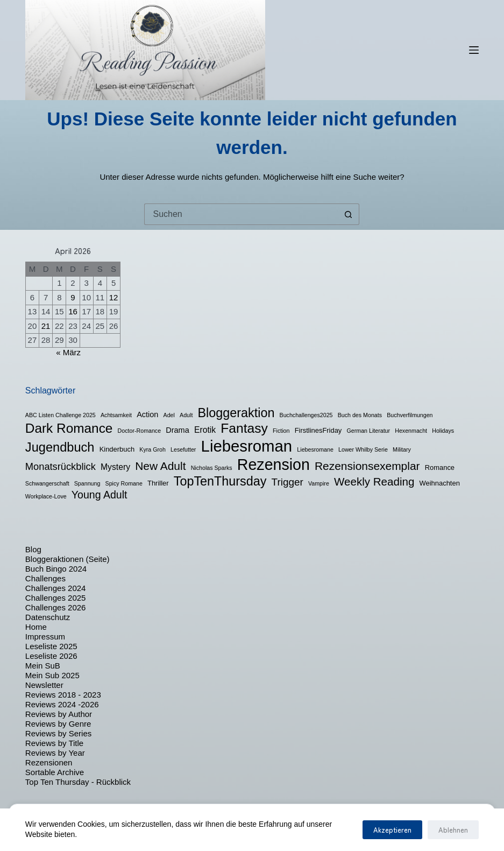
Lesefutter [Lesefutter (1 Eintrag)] (183, 449)
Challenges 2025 (56, 598)
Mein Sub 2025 (52, 675)
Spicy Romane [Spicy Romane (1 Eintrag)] (124, 483)
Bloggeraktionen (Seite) (68, 559)
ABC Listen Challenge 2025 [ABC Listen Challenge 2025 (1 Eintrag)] (61, 415)
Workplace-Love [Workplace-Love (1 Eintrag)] (46, 496)
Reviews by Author (59, 714)
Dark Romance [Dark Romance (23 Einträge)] (69, 428)
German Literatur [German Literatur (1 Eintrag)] (369, 431)
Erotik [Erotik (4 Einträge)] (205, 430)
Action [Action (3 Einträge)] (147, 414)
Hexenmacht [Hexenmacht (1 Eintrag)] (411, 431)
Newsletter (44, 685)
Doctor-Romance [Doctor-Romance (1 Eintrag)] (140, 431)
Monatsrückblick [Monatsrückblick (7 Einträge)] (61, 466)
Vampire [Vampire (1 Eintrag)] (319, 483)
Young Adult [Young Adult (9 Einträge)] (100, 495)
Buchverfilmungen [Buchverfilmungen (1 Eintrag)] (410, 415)
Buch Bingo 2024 (56, 569)
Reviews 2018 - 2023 (63, 695)
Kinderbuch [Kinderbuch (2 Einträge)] (117, 449)
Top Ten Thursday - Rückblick (78, 782)
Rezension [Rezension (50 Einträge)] (274, 465)
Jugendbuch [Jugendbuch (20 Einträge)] (60, 447)
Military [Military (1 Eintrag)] (402, 449)
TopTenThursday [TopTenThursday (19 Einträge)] (220, 481)
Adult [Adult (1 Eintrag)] (186, 415)
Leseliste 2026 (51, 656)
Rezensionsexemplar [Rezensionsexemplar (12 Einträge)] (367, 466)
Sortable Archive (55, 772)
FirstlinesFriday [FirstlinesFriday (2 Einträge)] (318, 430)
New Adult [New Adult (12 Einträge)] (160, 466)
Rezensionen (49, 762)
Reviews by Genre (58, 724)
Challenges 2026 (56, 607)
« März (68, 352)
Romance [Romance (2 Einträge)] (440, 467)
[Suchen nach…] (241, 214)
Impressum (45, 637)
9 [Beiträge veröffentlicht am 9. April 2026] (73, 297)
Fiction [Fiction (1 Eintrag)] (281, 431)
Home (36, 627)
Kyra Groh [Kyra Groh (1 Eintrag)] (152, 449)
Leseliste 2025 (51, 646)
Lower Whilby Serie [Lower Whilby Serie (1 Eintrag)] (363, 449)
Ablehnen (453, 830)
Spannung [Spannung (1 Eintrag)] (87, 483)
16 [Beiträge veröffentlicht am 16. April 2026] (73, 311)
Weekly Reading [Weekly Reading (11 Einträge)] (374, 481)
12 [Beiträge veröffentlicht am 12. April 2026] (114, 297)
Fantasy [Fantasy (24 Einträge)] (244, 428)
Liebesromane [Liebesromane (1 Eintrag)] (315, 449)
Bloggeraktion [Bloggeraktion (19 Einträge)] (236, 413)
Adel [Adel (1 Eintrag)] (169, 415)
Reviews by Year (55, 753)
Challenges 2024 (56, 588)
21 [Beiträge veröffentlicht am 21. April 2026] (46, 326)
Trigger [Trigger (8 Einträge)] (288, 482)
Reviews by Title (54, 743)
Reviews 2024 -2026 (62, 704)
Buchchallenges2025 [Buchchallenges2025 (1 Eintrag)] (306, 415)
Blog (33, 549)
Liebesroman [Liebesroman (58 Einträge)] (247, 446)
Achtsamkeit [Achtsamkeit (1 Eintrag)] (116, 415)
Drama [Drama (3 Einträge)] (177, 430)
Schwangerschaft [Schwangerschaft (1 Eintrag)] (47, 483)
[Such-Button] (349, 214)
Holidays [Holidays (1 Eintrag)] (443, 431)
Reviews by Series (58, 733)
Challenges (45, 578)
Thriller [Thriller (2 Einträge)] (158, 483)
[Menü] (474, 50)
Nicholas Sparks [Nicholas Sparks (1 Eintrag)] (212, 468)
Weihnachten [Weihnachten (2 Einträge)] (440, 483)
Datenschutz (48, 617)
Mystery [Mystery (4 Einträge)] (115, 467)
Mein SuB (43, 666)
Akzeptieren (392, 830)
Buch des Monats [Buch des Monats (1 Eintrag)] (360, 415)
